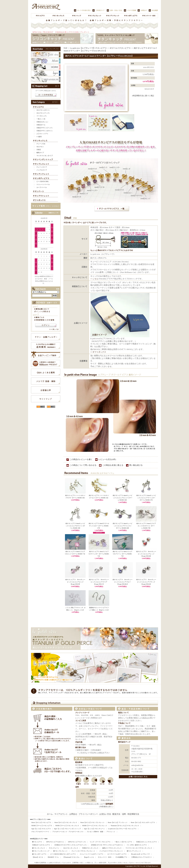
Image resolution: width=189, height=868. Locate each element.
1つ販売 (39, 137)
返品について (123, 713)
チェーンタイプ (42, 167)
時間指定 (79, 773)
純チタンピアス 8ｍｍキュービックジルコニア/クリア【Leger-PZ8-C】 (99, 582)
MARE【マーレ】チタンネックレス (67, 826)
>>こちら (94, 279)
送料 (77, 787)
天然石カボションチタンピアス (146, 842)
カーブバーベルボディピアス (117, 854)
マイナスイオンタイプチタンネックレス (139, 848)
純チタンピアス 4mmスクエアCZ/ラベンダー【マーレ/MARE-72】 (99, 554)
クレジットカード (82, 713)
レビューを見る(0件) (107, 459)
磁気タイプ (40, 153)
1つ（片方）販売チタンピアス (137, 845)
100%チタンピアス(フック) (77, 842)
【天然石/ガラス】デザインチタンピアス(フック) (70, 845)
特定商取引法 (133, 814)
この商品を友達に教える (113, 465)
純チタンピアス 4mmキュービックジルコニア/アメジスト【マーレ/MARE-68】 (123, 526)
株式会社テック (124, 742)
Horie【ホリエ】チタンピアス (41, 822)
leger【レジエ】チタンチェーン (94, 829)
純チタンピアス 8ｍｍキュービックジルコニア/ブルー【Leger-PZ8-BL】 (123, 582)
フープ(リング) (41, 116)
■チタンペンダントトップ (41, 851)
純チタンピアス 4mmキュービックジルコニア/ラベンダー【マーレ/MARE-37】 (146, 498)
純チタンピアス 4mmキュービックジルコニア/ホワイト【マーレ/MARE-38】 (75, 526)
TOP (65, 48)
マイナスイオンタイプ (45, 156)
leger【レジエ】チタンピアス (41, 829)
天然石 (39, 150)
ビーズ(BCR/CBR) (42, 181)
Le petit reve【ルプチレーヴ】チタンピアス (88, 48)
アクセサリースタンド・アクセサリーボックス (68, 832)
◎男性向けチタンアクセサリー (142, 857)
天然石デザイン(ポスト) (44, 131)
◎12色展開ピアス (121, 857)
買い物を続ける (136, 465)
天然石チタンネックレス (90, 848)
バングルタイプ (42, 170)
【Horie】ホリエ (38, 857)
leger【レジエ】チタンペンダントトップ (67, 829)
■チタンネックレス (39, 848)
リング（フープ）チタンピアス (100, 842)
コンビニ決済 (81, 721)
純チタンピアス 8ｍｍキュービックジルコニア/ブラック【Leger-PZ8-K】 (146, 582)
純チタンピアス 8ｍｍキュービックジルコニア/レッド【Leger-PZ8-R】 (146, 554)
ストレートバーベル (43, 184)
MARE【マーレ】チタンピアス (42, 826)
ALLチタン (40, 147)
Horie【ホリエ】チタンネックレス (66, 822)
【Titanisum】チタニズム (71, 857)
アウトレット (111, 832)
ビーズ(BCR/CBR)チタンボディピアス (63, 854)
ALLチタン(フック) (43, 113)
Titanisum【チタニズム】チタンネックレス (125, 826)
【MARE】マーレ (53, 857)
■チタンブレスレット (60, 851)
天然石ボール (41, 125)
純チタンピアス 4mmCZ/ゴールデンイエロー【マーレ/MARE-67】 (99, 526)
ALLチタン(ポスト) (43, 110)
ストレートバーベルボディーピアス (92, 854)
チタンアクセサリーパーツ (40, 832)
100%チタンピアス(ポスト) (55, 842)
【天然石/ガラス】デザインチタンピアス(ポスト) (107, 845)
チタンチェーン (54, 848)
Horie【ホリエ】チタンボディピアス (143, 822)
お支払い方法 (105, 814)
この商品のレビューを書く (81, 459)
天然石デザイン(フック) (44, 128)
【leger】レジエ (89, 857)
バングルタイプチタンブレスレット (111, 851)
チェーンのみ (41, 144)
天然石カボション (42, 122)
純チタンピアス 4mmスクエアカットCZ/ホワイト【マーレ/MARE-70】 (146, 526)
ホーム (50, 814)
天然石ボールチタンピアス (41, 845)
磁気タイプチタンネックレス (112, 848)
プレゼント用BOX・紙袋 (95, 832)
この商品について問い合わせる (83, 465)
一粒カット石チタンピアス (123, 842)
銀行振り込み (81, 747)
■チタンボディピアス (39, 854)
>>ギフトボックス (98, 352)
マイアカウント (61, 814)
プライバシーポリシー (88, 814)
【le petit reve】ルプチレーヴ (140, 854)
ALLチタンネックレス (71, 848)
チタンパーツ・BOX (105, 857)
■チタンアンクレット (134, 851)
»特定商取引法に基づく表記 (143, 96)
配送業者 (79, 762)
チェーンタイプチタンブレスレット (83, 851)
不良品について (124, 723)
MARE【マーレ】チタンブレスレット (95, 826)
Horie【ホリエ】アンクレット (118, 822)
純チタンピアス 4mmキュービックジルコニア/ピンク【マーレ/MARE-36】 (123, 498)
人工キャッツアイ (42, 134)
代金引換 (79, 742)
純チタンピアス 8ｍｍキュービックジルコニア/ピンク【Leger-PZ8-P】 (75, 582)
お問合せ (73, 814)
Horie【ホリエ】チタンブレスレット (93, 822)
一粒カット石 (41, 119)
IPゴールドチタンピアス (120, 48)
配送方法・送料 (119, 814)
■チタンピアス (37, 842)
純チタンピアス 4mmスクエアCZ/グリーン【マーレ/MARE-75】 (123, 554)
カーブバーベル (42, 187)
